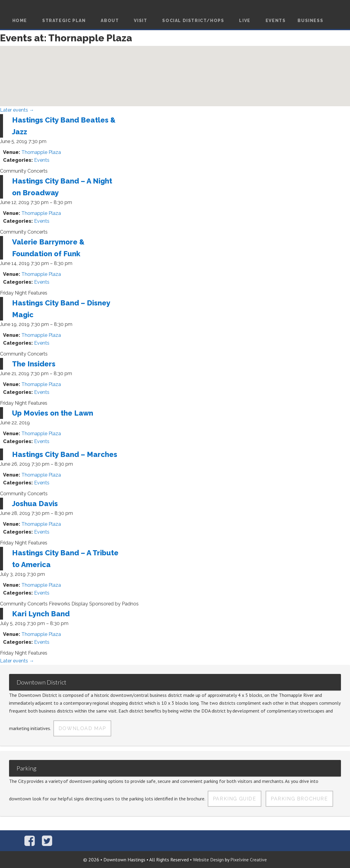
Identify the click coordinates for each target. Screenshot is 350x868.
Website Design (208, 860)
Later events (17, 110)
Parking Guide (235, 799)
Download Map (82, 729)
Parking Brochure (299, 799)
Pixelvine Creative (249, 860)
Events (42, 160)
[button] (175, 70)
